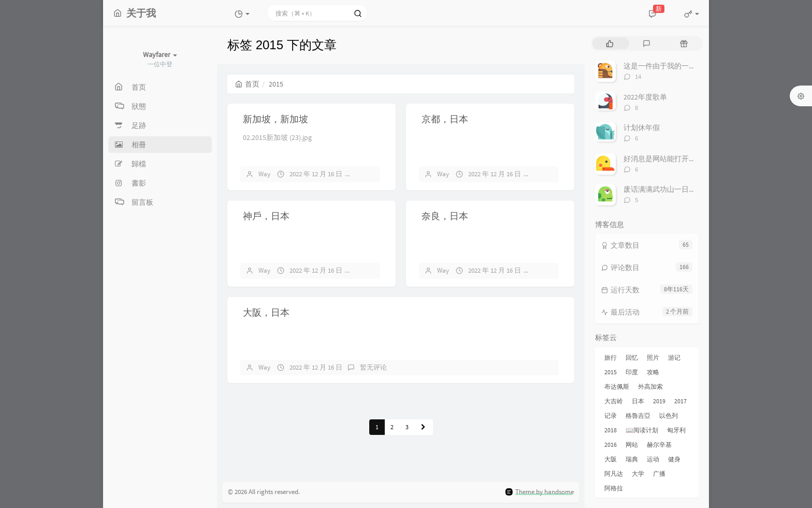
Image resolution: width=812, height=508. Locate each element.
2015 (611, 372)
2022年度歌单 (645, 97)
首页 (247, 84)
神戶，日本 (266, 216)
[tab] (610, 43)
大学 (638, 474)
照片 (653, 357)
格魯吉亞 (638, 415)
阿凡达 (614, 474)
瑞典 (632, 459)
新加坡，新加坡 (275, 119)
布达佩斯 (617, 386)
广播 (659, 474)
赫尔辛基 (659, 444)
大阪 (611, 459)
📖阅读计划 (642, 430)
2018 (611, 430)
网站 (632, 444)
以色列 (669, 415)
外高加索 (650, 386)
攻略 (653, 372)
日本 (638, 401)
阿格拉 (614, 488)
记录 (611, 415)
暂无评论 (373, 174)
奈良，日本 (445, 216)
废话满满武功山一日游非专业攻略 (678, 189)
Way (264, 174)
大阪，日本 (266, 312)
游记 (674, 357)
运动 (653, 459)
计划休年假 (642, 128)
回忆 (632, 357)
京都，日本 (445, 119)
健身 (674, 459)
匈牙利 (676, 430)
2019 (659, 401)
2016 (611, 444)
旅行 (611, 357)
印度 (632, 372)
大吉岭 (614, 401)
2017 (680, 401)
